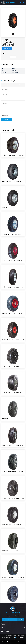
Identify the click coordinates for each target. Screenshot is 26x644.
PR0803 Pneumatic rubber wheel (13, 335)
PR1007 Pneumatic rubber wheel (13, 598)
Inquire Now (7, 49)
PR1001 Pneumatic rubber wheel (13, 440)
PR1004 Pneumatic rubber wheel (13, 519)
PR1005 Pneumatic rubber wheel (13, 546)
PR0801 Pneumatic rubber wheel (13, 282)
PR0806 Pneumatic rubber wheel (13, 414)
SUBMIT (21, 619)
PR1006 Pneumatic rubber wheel (13, 572)
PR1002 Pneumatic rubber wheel (13, 466)
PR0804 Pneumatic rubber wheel (13, 361)
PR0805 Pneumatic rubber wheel (13, 387)
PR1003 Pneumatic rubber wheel (13, 493)
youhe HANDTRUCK (11, 2)
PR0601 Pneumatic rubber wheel (13, 255)
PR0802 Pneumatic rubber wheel (13, 308)
